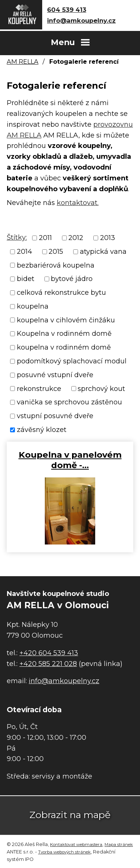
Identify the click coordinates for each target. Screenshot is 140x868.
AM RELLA (23, 61)
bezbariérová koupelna (56, 265)
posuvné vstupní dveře (55, 375)
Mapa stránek (119, 845)
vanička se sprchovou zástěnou (69, 402)
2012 (76, 238)
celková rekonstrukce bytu (61, 293)
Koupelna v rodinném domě (64, 334)
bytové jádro (72, 279)
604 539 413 (67, 10)
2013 (108, 238)
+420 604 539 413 (49, 653)
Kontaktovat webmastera (76, 845)
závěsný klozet (42, 430)
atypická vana (103, 252)
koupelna (33, 306)
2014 (24, 252)
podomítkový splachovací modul (72, 361)
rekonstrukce (39, 388)
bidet (26, 279)
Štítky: (17, 237)
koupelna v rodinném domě (64, 347)
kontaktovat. (78, 203)
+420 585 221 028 (48, 664)
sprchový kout (101, 388)
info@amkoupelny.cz (81, 20)
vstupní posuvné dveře (55, 416)
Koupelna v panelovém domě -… (70, 460)
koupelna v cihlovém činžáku (66, 320)
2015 (56, 252)
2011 (45, 238)
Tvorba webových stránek (64, 852)
